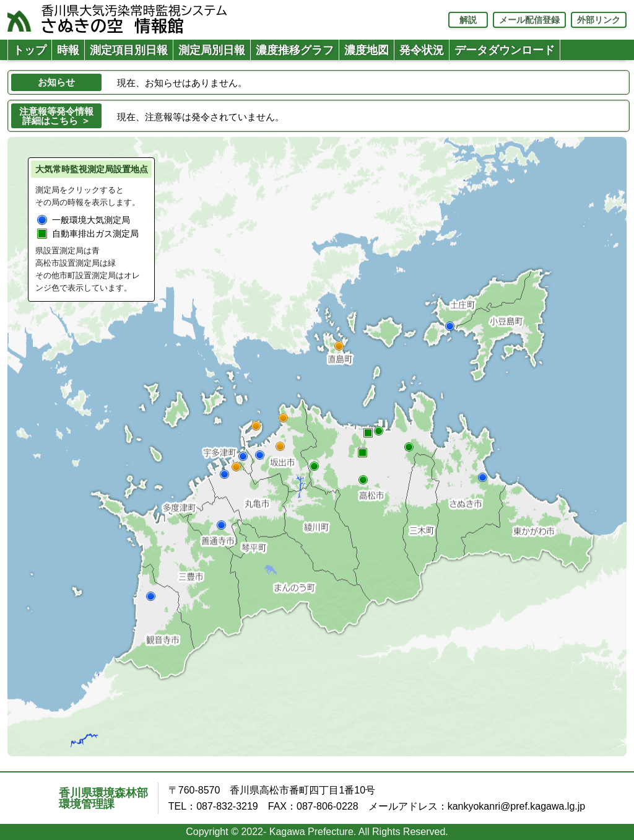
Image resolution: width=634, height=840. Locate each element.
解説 (468, 20)
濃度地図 (367, 50)
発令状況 (422, 50)
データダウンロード (505, 50)
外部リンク (599, 20)
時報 (68, 50)
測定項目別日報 (129, 50)
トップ (30, 50)
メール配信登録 (529, 20)
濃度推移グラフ (295, 50)
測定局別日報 (212, 50)
